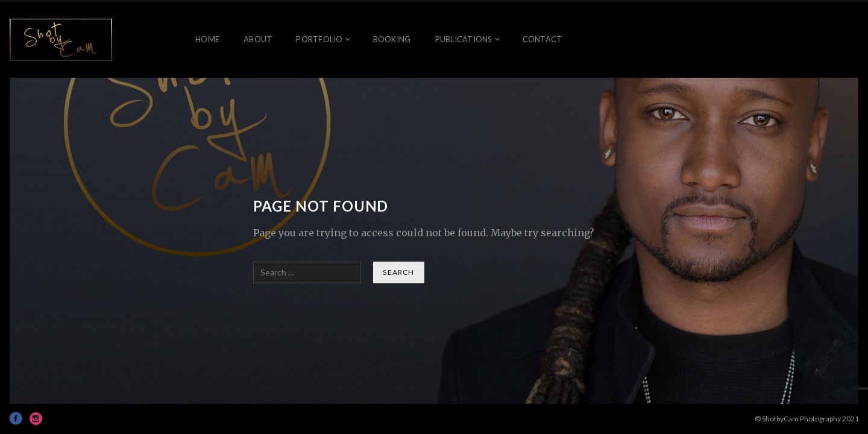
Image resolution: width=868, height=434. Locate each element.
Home (207, 39)
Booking (392, 39)
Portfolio (319, 39)
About (258, 39)
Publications (464, 39)
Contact (542, 39)
